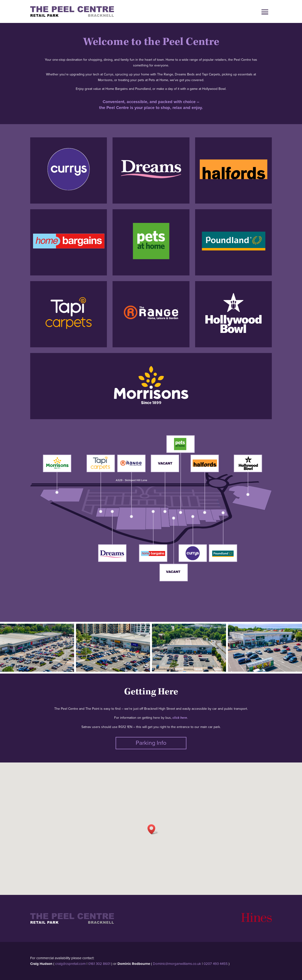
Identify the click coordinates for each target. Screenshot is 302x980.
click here (180, 718)
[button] (153, 829)
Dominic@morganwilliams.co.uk (177, 964)
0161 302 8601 (99, 964)
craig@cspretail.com (70, 964)
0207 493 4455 (216, 964)
